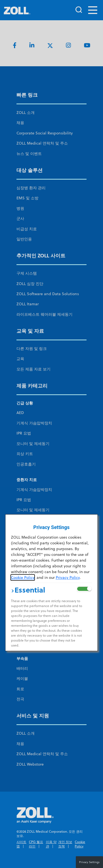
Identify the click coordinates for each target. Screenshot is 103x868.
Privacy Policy (68, 577)
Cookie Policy (23, 577)
